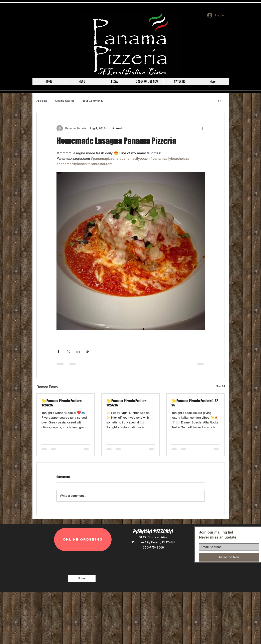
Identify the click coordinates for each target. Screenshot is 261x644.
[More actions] (202, 128)
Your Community (93, 101)
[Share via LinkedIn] (78, 351)
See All (220, 386)
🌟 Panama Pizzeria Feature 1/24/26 (61, 403)
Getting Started (65, 101)
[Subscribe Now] (229, 557)
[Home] (82, 578)
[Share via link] (88, 351)
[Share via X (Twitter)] (68, 351)
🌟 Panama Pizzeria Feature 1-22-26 (195, 403)
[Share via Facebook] (58, 351)
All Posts (42, 101)
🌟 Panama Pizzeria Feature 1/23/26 (126, 403)
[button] (220, 101)
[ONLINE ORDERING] (83, 540)
